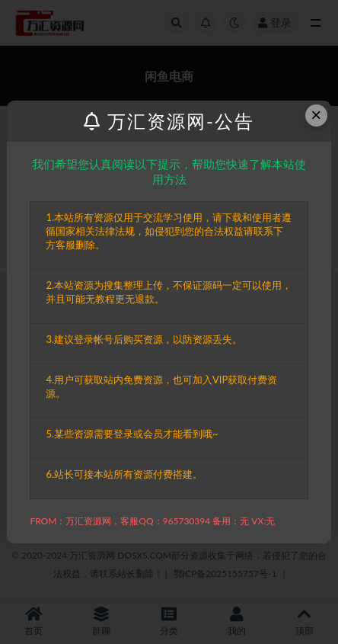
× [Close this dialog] (316, 115)
